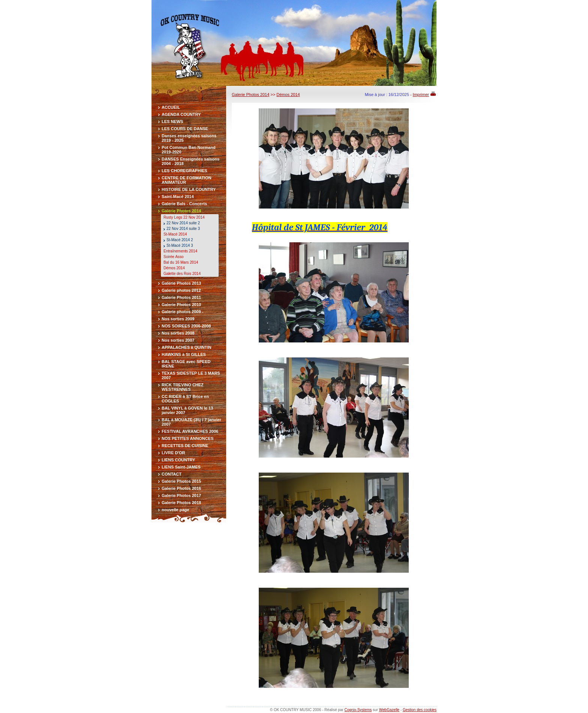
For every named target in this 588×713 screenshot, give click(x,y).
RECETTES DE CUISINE (185, 446)
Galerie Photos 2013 (181, 283)
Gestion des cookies (420, 710)
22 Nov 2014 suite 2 (183, 223)
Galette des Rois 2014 (182, 274)
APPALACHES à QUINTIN (186, 347)
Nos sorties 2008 (178, 333)
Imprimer (421, 95)
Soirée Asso (173, 257)
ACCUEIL (171, 107)
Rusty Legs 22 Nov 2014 (184, 217)
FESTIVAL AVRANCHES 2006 (190, 431)
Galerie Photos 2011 (181, 297)
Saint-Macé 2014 (178, 197)
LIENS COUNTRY (178, 460)
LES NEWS (172, 122)
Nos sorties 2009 (178, 319)
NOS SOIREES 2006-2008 (186, 326)
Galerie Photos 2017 (181, 495)
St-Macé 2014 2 (180, 240)
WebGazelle (389, 710)
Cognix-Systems (358, 710)
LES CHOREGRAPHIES (184, 171)
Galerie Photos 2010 (181, 305)
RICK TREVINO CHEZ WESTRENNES (183, 387)
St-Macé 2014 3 (180, 245)
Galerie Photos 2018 (181, 503)
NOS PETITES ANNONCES (187, 438)
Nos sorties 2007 (178, 340)
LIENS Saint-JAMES (181, 467)
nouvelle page (175, 510)
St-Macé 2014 (175, 234)
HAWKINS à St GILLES (184, 354)
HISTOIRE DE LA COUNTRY (189, 189)
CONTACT (172, 474)
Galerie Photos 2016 (181, 488)
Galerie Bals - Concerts (184, 204)
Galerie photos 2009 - (182, 312)
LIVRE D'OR (173, 453)
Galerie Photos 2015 (181, 481)
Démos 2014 (174, 268)
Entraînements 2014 (180, 251)
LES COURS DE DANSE (185, 129)
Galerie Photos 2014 (181, 211)
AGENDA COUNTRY (181, 114)
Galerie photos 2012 (181, 290)
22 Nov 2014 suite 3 (183, 229)
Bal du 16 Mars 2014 (181, 262)
